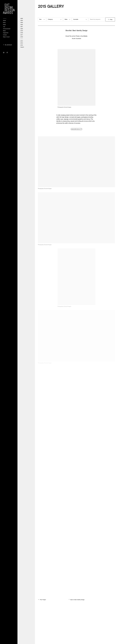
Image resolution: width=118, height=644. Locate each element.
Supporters (6, 33)
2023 (22, 23)
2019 (22, 31)
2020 (22, 29)
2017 (22, 35)
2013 (22, 43)
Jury (4, 27)
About (4, 21)
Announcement (7, 29)
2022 (22, 25)
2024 (22, 21)
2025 (22, 18)
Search (22, 47)
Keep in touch (6, 37)
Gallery (5, 18)
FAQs (4, 25)
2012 (22, 45)
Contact (5, 35)
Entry (4, 23)
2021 (22, 27)
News (4, 31)
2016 (22, 37)
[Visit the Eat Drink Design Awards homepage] (9, 9)
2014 (22, 41)
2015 (22, 39)
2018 (22, 33)
